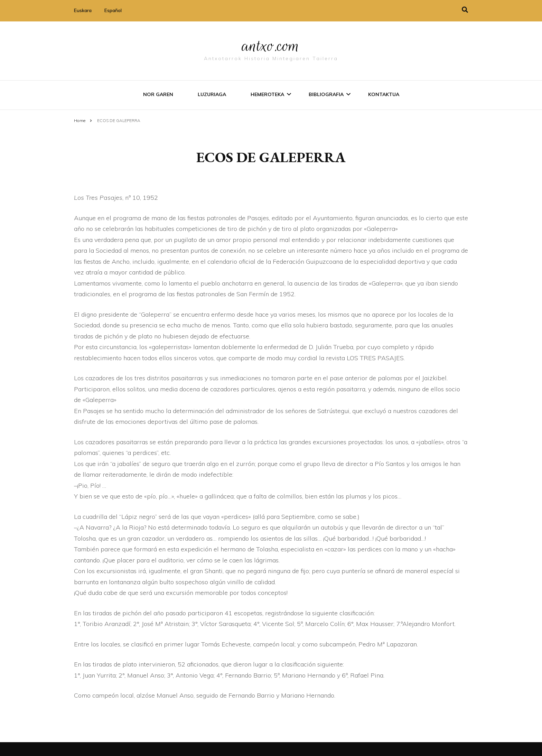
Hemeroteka (267, 94)
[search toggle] (465, 10)
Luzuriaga (212, 94)
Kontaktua (384, 94)
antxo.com (271, 46)
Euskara (83, 10)
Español (113, 10)
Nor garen (158, 94)
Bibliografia (326, 94)
